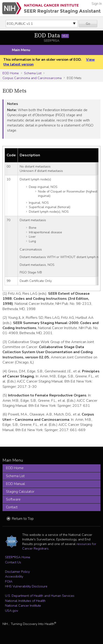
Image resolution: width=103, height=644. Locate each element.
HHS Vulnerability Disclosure (26, 586)
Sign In (97, 4)
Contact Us (13, 562)
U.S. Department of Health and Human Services (40, 596)
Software (13, 499)
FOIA (9, 581)
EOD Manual (15, 484)
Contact (12, 507)
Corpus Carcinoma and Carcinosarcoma (32, 78)
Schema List (33, 73)
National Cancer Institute (23, 605)
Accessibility (14, 576)
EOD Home (11, 73)
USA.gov (12, 611)
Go (88, 24)
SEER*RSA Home (18, 557)
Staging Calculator (20, 492)
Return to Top (23, 519)
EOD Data (52, 36)
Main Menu (21, 50)
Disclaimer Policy (17, 572)
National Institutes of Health (25, 601)
